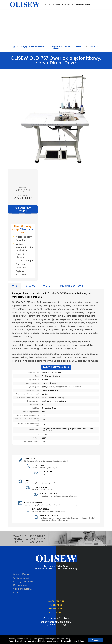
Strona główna (21, 574)
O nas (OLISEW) (21, 578)
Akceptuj (95, 640)
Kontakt (88, 4)
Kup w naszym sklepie (23, 209)
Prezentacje (79, 4)
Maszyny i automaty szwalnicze (34, 47)
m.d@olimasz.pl (56, 613)
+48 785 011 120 (56, 609)
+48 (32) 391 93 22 (56, 601)
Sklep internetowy (23, 589)
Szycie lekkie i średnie (62, 47)
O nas (45, 4)
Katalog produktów (56, 4)
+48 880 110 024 (56, 605)
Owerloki (80, 47)
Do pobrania (69, 4)
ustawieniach (79, 641)
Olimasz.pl (27, 230)
